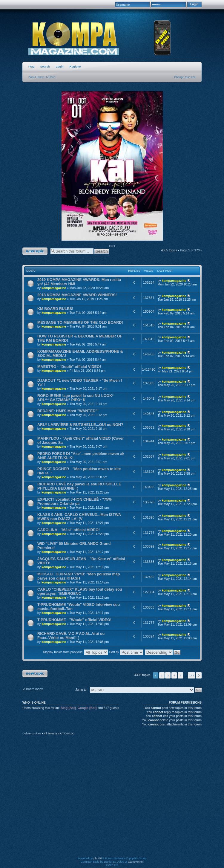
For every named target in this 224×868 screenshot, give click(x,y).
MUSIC (51, 77)
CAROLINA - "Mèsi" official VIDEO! (69, 530)
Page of (190, 250)
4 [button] (174, 675)
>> (114, 246)
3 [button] (168, 675)
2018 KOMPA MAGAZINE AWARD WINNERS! (77, 295)
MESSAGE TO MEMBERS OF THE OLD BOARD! (80, 323)
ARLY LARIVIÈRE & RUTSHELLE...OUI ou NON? (80, 425)
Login (60, 67)
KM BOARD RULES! (55, 309)
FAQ (31, 67)
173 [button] (191, 675)
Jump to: (81, 690)
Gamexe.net (136, 862)
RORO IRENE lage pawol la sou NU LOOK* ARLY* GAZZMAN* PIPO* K (75, 398)
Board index (36, 77)
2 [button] (162, 675)
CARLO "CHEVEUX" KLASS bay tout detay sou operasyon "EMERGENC (80, 592)
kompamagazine (54, 288)
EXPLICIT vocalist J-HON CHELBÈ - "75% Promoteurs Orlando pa (75, 502)
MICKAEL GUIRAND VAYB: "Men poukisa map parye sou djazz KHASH (79, 576)
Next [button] (199, 675)
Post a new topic (35, 251)
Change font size (185, 77)
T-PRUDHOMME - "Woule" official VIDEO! (74, 620)
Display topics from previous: (75, 652)
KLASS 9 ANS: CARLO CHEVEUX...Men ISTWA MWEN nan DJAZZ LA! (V (79, 517)
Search (45, 67)
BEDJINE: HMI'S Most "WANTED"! (68, 411)
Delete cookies (32, 733)
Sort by (126, 652)
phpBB (98, 858)
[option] (112, 166)
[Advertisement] (56, 800)
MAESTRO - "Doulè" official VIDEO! (69, 367)
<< (110, 246)
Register (75, 67)
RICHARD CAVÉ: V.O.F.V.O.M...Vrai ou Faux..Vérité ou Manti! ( (71, 636)
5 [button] (181, 675)
